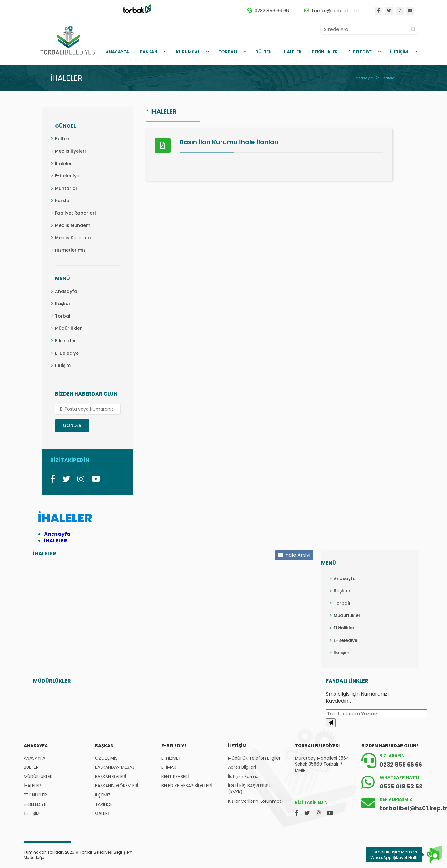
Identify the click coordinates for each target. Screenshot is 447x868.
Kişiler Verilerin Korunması (255, 801)
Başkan (63, 303)
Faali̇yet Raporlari (75, 213)
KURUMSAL (188, 52)
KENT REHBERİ (175, 777)
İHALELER (292, 52)
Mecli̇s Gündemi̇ (73, 225)
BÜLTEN (264, 52)
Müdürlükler (68, 328)
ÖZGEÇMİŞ (106, 758)
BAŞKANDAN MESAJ (115, 767)
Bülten (62, 139)
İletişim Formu (243, 777)
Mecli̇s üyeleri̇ (70, 151)
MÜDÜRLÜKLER (38, 777)
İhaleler (64, 164)
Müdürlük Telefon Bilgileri (255, 758)
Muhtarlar (66, 188)
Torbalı (63, 316)
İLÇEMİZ (103, 795)
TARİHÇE (104, 804)
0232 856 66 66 (272, 10)
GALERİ (102, 814)
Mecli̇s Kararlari (73, 238)
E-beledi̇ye (67, 176)
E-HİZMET (171, 758)
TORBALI (228, 52)
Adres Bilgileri (242, 767)
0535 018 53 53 (401, 786)
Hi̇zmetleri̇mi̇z (70, 250)
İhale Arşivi (294, 555)
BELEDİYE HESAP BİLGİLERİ (187, 786)
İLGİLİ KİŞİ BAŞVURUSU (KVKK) (250, 789)
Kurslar (63, 200)
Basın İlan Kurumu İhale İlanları (229, 142)
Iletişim (63, 365)
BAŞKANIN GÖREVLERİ (117, 786)
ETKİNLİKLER (325, 52)
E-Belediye (67, 353)
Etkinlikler (65, 341)
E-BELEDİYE (360, 52)
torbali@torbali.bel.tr (335, 10)
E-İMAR (169, 767)
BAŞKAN (149, 52)
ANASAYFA (117, 52)
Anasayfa (66, 291)
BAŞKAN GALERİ (110, 777)
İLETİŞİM (399, 52)
